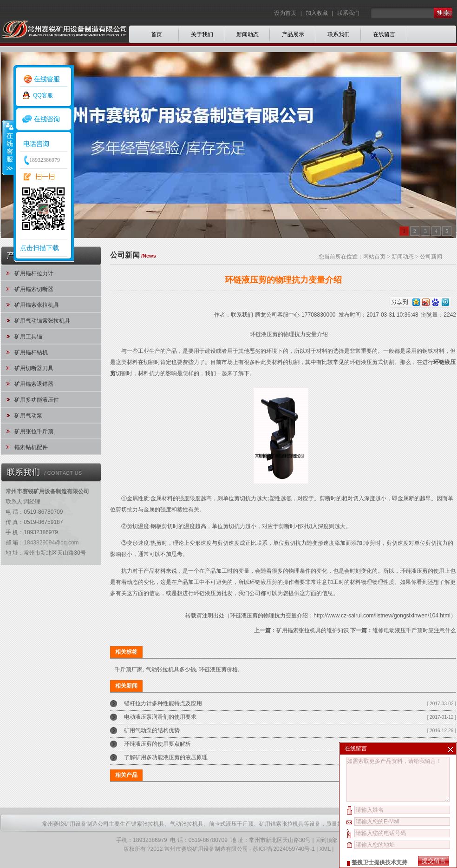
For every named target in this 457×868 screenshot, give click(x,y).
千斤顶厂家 (129, 669)
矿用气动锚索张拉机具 (42, 321)
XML (325, 849)
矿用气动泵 (28, 416)
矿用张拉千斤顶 (34, 431)
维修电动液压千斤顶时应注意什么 (414, 630)
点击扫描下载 (39, 248)
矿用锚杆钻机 (31, 352)
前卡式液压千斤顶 (231, 824)
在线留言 (384, 34)
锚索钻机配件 (31, 447)
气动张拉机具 (187, 824)
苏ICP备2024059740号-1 (284, 849)
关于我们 (202, 34)
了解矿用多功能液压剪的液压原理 (166, 757)
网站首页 (374, 257)
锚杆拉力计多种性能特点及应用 (163, 703)
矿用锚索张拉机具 (37, 305)
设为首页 (286, 13)
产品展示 (293, 34)
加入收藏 (317, 13)
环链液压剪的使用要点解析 (157, 744)
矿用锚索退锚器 (34, 384)
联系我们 (348, 13)
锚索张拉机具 (148, 824)
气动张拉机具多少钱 (171, 669)
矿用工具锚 (28, 337)
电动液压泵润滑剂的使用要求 (160, 717)
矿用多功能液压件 (37, 400)
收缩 (8, 147)
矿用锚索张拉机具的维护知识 (313, 630)
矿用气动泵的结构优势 (152, 730)
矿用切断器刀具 (34, 368)
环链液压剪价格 (218, 669)
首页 (157, 34)
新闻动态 (248, 34)
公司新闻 (431, 257)
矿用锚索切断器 (34, 289)
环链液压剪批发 (213, 593)
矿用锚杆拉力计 (34, 273)
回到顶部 (326, 840)
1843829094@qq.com (51, 543)
